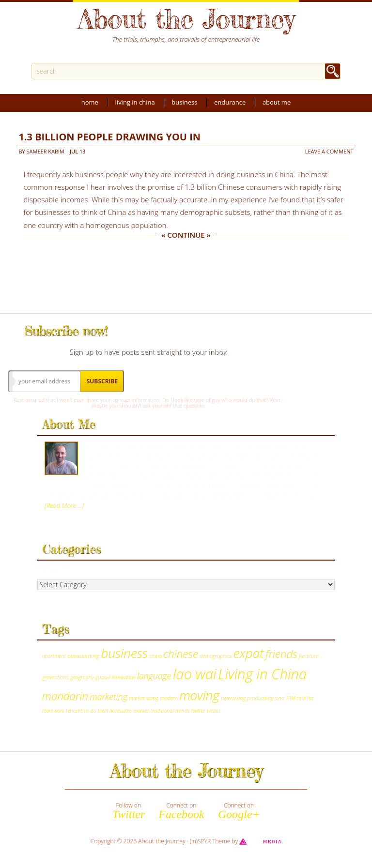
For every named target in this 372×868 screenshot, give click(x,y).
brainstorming (83, 656)
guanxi (103, 677)
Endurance (230, 102)
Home (90, 102)
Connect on (181, 811)
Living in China (135, 102)
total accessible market (123, 711)
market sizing (144, 698)
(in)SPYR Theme (210, 841)
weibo (213, 711)
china (155, 656)
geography (82, 677)
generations (55, 677)
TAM (291, 698)
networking (233, 698)
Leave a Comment (329, 151)
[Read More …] (64, 505)
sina (280, 698)
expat (248, 653)
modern (169, 698)
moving (199, 695)
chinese (181, 654)
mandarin (65, 696)
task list (305, 698)
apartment (54, 656)
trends (182, 711)
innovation (124, 677)
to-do (90, 711)
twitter (198, 711)
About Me (277, 102)
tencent (74, 711)
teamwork (53, 711)
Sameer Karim (46, 151)
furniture (309, 656)
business (124, 653)
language (154, 676)
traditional (162, 711)
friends (281, 654)
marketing (109, 697)
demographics (216, 656)
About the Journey (186, 19)
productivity (260, 698)
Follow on (128, 811)
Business (184, 102)
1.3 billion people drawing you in (109, 137)
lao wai (195, 674)
